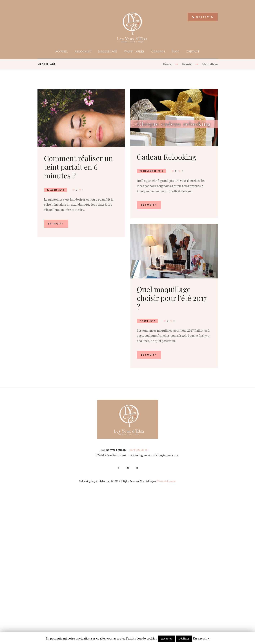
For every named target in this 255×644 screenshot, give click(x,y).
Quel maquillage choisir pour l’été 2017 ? (172, 298)
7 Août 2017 (147, 321)
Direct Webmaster (166, 481)
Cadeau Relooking (167, 157)
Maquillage (108, 51)
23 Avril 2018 (55, 190)
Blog (176, 51)
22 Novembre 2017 (151, 171)
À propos (158, 51)
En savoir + (201, 638)
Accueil (62, 51)
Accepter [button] (167, 639)
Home (167, 64)
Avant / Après (134, 51)
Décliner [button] (184, 639)
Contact (193, 51)
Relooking (83, 51)
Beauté (187, 64)
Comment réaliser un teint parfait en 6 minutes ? (78, 167)
